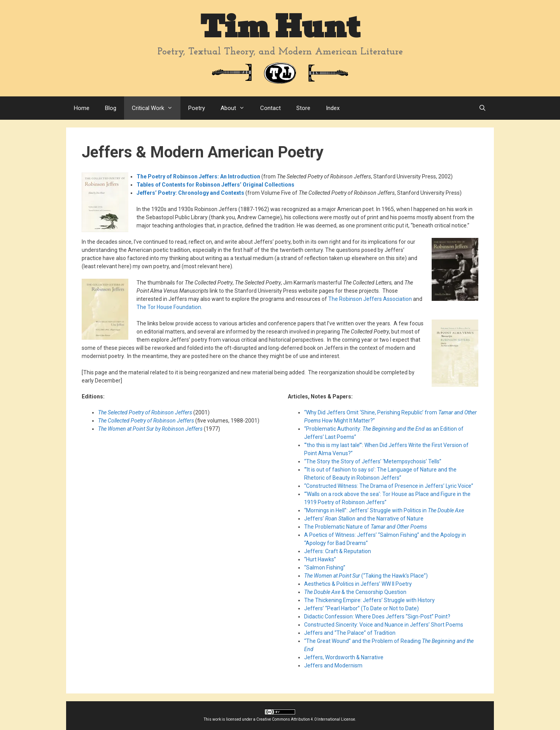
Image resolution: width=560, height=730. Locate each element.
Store (303, 108)
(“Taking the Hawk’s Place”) (366, 576)
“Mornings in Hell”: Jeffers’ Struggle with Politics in (384, 510)
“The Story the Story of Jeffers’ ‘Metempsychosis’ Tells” (373, 461)
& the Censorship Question (355, 592)
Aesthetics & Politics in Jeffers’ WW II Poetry (358, 584)
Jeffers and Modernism (333, 665)
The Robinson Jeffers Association (370, 299)
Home (82, 108)
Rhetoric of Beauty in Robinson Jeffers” (353, 478)
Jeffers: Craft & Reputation (338, 551)
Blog (111, 108)
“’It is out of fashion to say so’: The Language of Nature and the (380, 470)
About (236, 108)
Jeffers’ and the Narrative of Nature (364, 519)
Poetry (197, 108)
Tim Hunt (280, 27)
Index (333, 108)
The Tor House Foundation (169, 307)
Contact (270, 108)
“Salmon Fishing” (325, 568)
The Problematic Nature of (366, 527)
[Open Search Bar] (482, 108)
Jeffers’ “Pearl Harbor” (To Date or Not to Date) (361, 608)
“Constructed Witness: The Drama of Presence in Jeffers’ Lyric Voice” (389, 486)
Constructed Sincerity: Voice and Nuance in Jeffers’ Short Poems (384, 625)
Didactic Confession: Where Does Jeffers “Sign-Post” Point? (377, 616)
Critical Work (156, 108)
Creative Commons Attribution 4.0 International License (306, 719)
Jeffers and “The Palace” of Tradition (350, 633)
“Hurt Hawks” (320, 559)
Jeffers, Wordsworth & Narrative (344, 657)
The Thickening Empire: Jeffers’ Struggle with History (369, 600)
